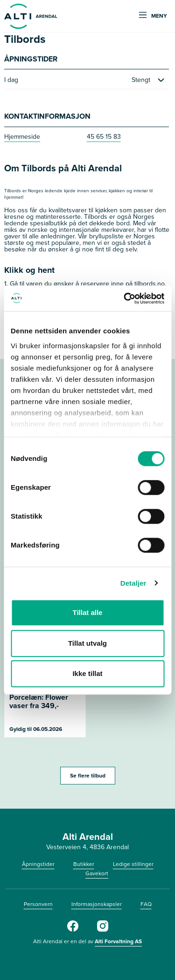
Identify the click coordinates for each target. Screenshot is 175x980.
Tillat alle (88, 612)
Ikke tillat (87, 673)
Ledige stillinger (133, 864)
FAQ (146, 904)
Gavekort (97, 873)
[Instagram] (103, 930)
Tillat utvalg (87, 643)
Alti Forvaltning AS (118, 941)
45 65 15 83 (104, 137)
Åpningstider (38, 864)
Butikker (84, 864)
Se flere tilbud (88, 776)
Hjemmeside (22, 137)
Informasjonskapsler (97, 904)
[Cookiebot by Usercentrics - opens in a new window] (125, 298)
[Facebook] (73, 930)
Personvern (38, 904)
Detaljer (133, 583)
